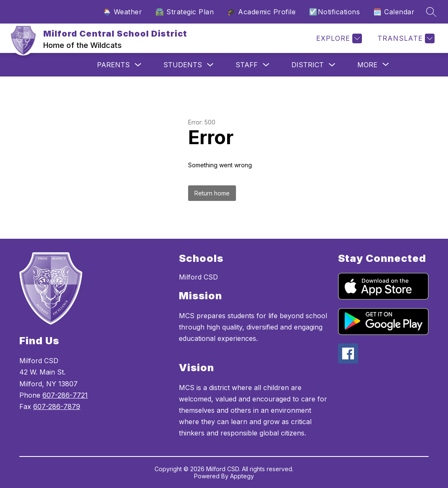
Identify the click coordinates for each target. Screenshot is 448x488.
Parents (113, 65)
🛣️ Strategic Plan (185, 12)
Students (183, 65)
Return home (212, 193)
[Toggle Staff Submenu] (266, 65)
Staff (247, 65)
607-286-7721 (65, 395)
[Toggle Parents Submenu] (138, 65)
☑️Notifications (334, 12)
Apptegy (242, 476)
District (308, 65)
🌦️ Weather (123, 12)
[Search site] (431, 12)
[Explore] (338, 38)
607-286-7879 (57, 406)
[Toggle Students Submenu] (210, 65)
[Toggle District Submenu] (332, 65)
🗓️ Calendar (394, 12)
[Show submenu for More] (367, 65)
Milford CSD (198, 277)
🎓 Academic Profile (261, 12)
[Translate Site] (405, 38)
